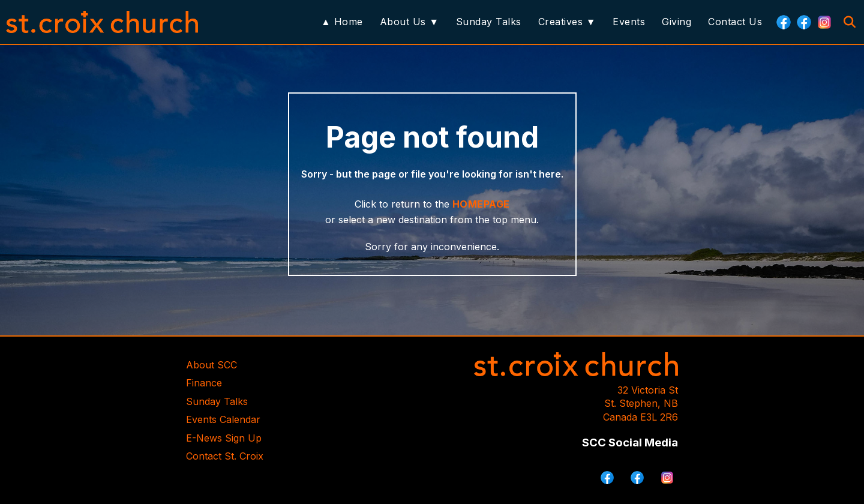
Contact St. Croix (225, 456)
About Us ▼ (409, 22)
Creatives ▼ (567, 22)
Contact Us (735, 22)
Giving (676, 22)
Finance (204, 383)
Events (629, 22)
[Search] (850, 22)
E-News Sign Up (224, 438)
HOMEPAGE (481, 204)
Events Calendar (223, 419)
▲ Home (342, 22)
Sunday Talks (489, 22)
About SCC (211, 365)
